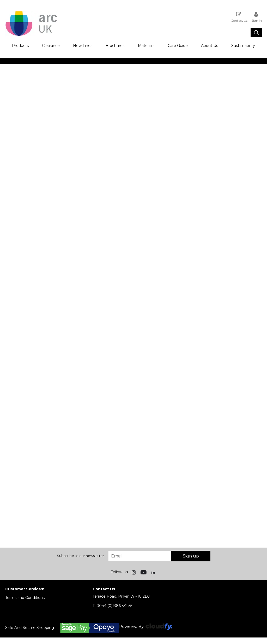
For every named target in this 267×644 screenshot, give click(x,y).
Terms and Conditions (25, 598)
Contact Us (239, 17)
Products (20, 46)
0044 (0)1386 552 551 (113, 606)
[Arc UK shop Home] (31, 35)
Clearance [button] (51, 46)
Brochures (115, 46)
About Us (210, 46)
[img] (134, 572)
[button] (256, 33)
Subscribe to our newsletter (80, 556)
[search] (222, 33)
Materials (146, 46)
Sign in (257, 17)
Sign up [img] (191, 556)
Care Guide (178, 46)
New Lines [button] (83, 46)
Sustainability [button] (243, 46)
